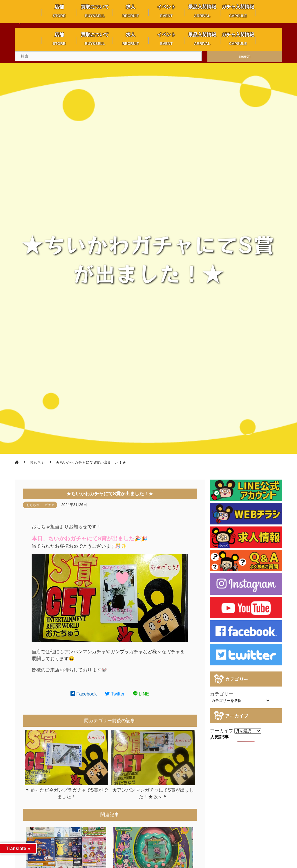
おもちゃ (33, 505)
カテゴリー (222, 694)
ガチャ (49, 505)
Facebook (84, 694)
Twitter (115, 694)
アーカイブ (222, 731)
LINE (141, 694)
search (245, 56)
